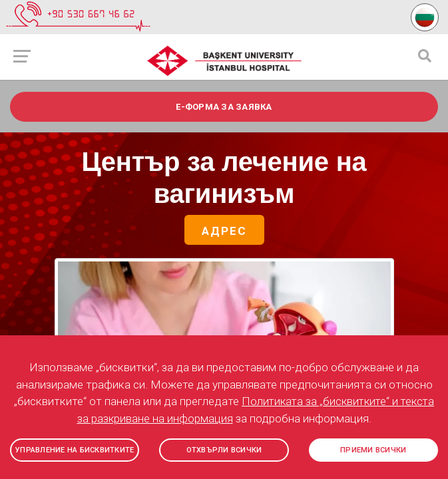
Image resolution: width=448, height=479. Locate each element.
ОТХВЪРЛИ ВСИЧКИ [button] (224, 450)
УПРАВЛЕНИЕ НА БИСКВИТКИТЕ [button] (75, 450)
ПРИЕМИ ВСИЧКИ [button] (373, 450)
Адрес (224, 231)
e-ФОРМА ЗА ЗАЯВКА (224, 107)
